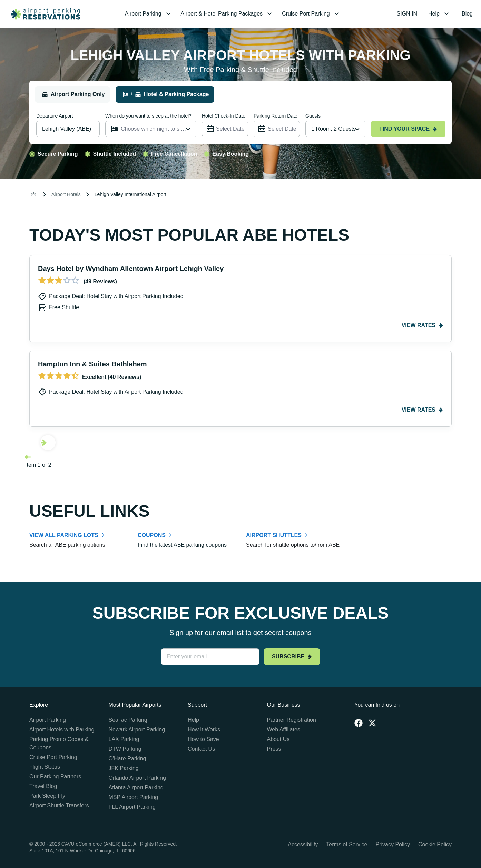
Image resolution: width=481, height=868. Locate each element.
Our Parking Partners (55, 776)
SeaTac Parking (128, 720)
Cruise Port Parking (53, 757)
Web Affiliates (284, 730)
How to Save (203, 739)
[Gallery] (240, 362)
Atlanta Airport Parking (136, 788)
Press (274, 749)
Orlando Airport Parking (137, 778)
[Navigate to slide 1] (27, 457)
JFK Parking (124, 768)
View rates (422, 325)
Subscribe (292, 657)
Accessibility (303, 844)
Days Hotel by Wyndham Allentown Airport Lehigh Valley (131, 269)
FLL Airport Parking (132, 807)
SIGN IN (407, 14)
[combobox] (335, 129)
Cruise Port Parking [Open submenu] (311, 14)
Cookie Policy (435, 844)
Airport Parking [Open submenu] (149, 14)
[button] (149, 14)
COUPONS (152, 535)
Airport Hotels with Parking (62, 730)
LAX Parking (124, 739)
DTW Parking (125, 749)
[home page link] (43, 14)
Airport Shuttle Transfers (59, 805)
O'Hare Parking (127, 759)
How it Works (204, 730)
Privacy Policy (393, 844)
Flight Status (45, 767)
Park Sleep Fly (47, 796)
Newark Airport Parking (137, 730)
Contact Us (201, 749)
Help (193, 720)
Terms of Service (347, 844)
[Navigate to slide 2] (29, 457)
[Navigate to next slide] (48, 443)
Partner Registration (292, 720)
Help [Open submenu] (439, 14)
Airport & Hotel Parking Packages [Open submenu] (227, 14)
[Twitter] (372, 723)
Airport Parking (48, 720)
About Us (278, 739)
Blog (467, 14)
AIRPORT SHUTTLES (274, 535)
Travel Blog (43, 786)
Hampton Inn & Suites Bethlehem (92, 364)
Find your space (408, 129)
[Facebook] (359, 723)
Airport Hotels (66, 194)
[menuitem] (149, 14)
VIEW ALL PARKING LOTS (64, 535)
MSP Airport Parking (134, 797)
